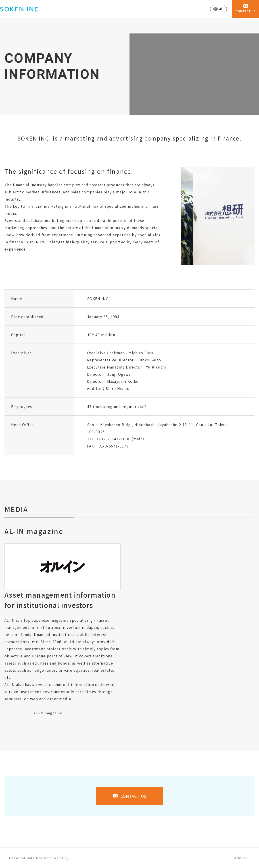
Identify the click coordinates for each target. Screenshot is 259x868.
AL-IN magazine (48, 713)
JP (221, 9)
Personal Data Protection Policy (39, 858)
